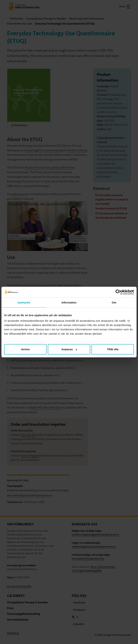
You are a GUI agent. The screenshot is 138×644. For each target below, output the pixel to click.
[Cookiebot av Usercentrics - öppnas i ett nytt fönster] (118, 292)
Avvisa (25, 349)
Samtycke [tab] (24, 302)
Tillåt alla (113, 349)
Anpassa (69, 349)
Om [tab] (114, 302)
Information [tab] (69, 302)
